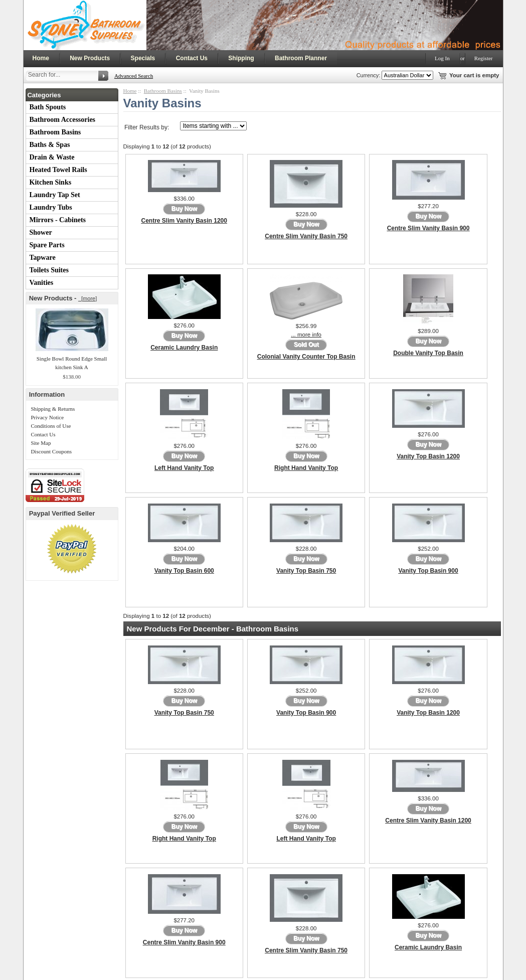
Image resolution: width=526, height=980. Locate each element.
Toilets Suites (49, 270)
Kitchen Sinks (51, 182)
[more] (87, 298)
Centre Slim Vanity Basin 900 (428, 228)
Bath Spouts (48, 107)
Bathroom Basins (55, 132)
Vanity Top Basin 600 (184, 571)
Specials (143, 58)
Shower (41, 232)
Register (484, 58)
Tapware (43, 258)
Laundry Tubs (51, 207)
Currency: (367, 75)
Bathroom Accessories (63, 120)
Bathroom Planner (301, 58)
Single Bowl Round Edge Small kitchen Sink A (72, 363)
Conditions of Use (51, 426)
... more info (306, 335)
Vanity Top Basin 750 (306, 571)
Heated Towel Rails (58, 170)
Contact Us (192, 58)
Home (41, 58)
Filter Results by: (147, 127)
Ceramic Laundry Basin (184, 348)
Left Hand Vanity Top (184, 468)
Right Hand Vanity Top (306, 468)
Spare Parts (47, 245)
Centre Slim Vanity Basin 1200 (184, 221)
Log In (442, 58)
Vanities (42, 283)
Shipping (241, 58)
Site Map (41, 443)
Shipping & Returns (53, 409)
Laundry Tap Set (55, 195)
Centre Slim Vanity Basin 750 (306, 236)
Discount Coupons (51, 451)
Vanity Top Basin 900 (428, 571)
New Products (90, 58)
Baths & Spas (50, 145)
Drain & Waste (52, 157)
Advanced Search (134, 76)
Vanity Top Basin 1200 (428, 456)
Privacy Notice (47, 417)
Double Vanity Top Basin (428, 353)
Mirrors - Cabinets (58, 220)
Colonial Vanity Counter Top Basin (306, 357)
